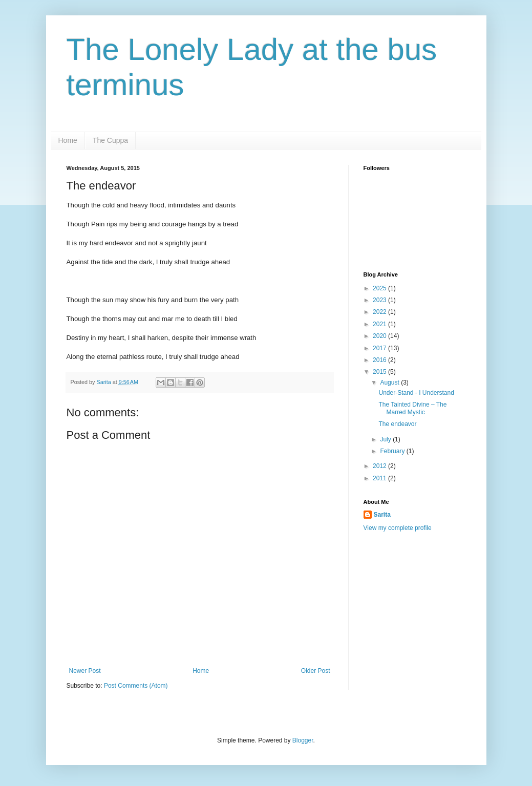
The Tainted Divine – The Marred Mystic (412, 408)
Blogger (303, 740)
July (386, 439)
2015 (380, 372)
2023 (380, 300)
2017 (380, 348)
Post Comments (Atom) (136, 686)
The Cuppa (110, 140)
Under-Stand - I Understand (416, 393)
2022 (380, 312)
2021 (380, 324)
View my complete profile (398, 528)
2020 (380, 336)
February (393, 451)
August (390, 383)
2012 (380, 466)
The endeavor (397, 424)
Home (68, 140)
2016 (380, 360)
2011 (380, 478)
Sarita (382, 515)
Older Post (316, 671)
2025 (380, 288)
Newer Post (85, 671)
